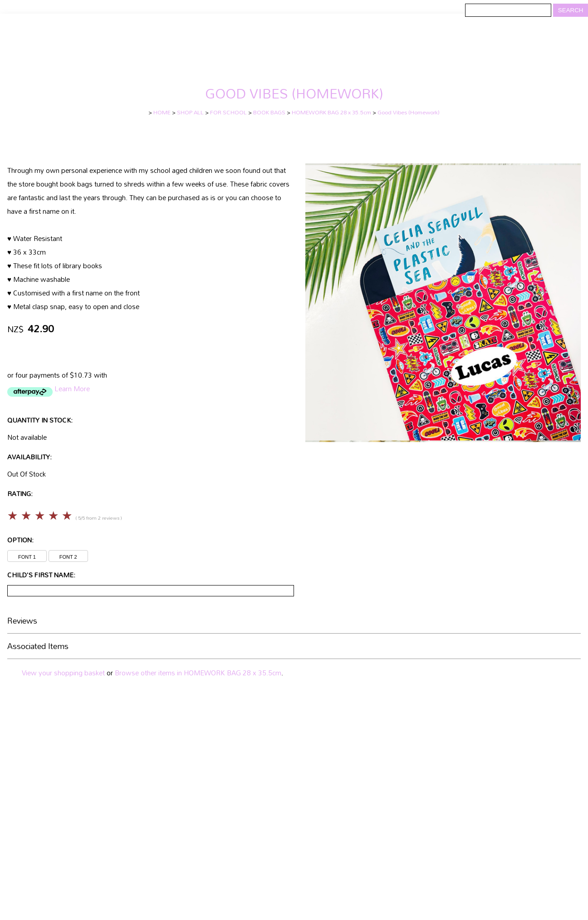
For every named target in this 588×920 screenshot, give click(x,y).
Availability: (29, 457)
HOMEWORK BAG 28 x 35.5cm (331, 112)
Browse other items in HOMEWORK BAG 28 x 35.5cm (198, 673)
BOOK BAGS (269, 112)
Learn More (72, 389)
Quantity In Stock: (40, 420)
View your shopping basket (63, 673)
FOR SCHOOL (228, 112)
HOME (162, 112)
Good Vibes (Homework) (409, 112)
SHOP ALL (190, 112)
